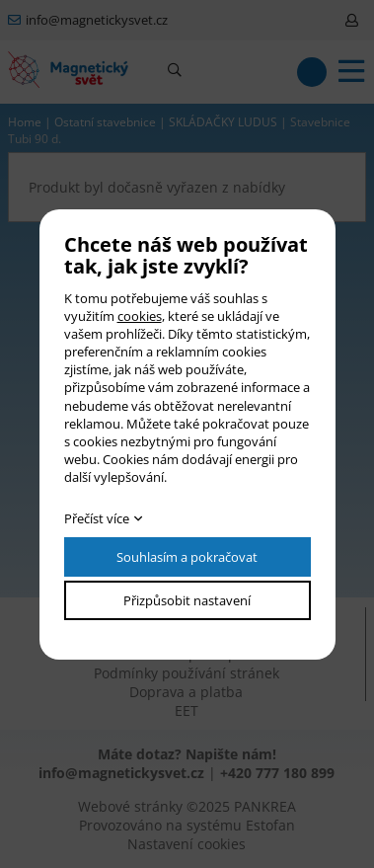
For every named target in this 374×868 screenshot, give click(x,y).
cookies (140, 316)
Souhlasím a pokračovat (187, 557)
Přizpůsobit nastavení (187, 600)
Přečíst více (97, 518)
